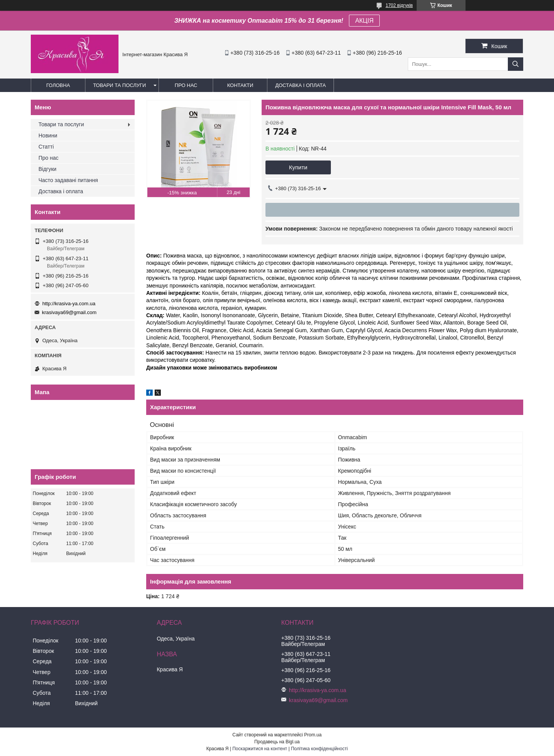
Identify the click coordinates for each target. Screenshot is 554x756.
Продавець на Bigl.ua (277, 742)
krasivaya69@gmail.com (69, 312)
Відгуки (48, 169)
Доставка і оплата (300, 85)
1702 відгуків (399, 5)
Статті (46, 147)
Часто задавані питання (68, 180)
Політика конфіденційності (319, 749)
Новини (48, 135)
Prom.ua (313, 735)
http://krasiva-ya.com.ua (69, 304)
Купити (298, 167)
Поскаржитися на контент (260, 749)
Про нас (186, 85)
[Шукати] (516, 64)
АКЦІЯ (364, 21)
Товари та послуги (119, 85)
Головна (58, 85)
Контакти (240, 85)
